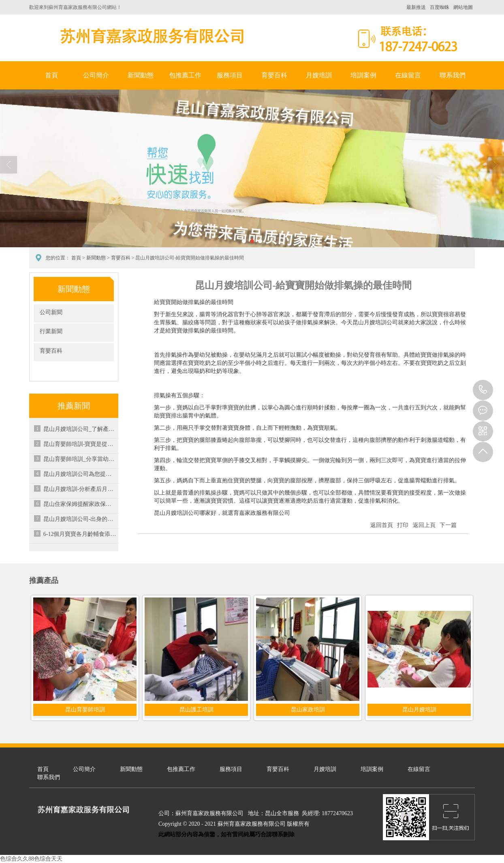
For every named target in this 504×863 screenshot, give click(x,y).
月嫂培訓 (319, 75)
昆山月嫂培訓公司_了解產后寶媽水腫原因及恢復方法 (80, 429)
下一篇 (448, 525)
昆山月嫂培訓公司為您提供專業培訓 (80, 474)
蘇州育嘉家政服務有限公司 (151, 36)
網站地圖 (463, 7)
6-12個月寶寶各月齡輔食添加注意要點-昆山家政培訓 (80, 534)
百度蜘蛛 (440, 7)
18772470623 (483, 390)
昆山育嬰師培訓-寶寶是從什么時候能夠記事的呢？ (80, 444)
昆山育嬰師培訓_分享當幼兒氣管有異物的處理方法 (80, 459)
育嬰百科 (274, 75)
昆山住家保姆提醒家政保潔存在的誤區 (80, 504)
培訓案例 (363, 75)
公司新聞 (51, 312)
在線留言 (408, 75)
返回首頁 (382, 525)
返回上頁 (424, 525)
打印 (403, 525)
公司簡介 (96, 75)
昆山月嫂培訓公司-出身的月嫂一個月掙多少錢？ (80, 519)
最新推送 (416, 7)
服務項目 (230, 75)
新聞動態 (141, 75)
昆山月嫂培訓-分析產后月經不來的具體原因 (80, 489)
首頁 (51, 75)
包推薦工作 (185, 75)
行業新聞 (51, 331)
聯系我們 (453, 75)
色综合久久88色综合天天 (31, 859)
